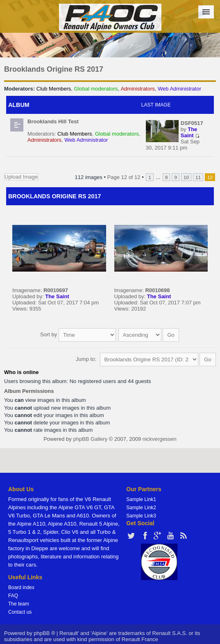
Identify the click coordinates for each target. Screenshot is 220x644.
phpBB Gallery (90, 439)
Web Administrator (179, 89)
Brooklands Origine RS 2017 (54, 69)
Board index (21, 587)
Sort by (78, 334)
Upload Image (21, 177)
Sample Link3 (141, 516)
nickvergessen (160, 439)
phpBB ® (44, 633)
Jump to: (86, 359)
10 (186, 177)
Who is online (22, 372)
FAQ (13, 596)
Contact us (20, 612)
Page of (124, 177)
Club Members (54, 89)
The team (19, 604)
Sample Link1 (141, 499)
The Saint (189, 132)
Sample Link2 (141, 508)
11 (198, 177)
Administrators (138, 89)
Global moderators (96, 89)
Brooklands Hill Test (53, 121)
